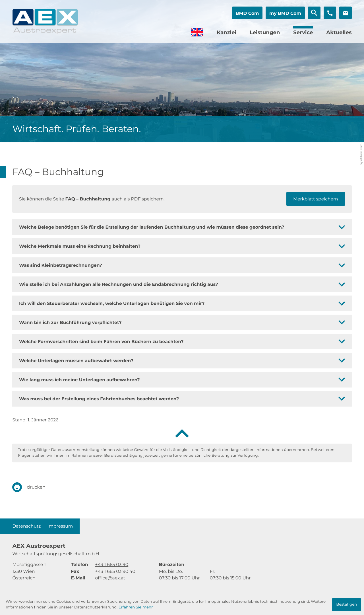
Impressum (60, 526)
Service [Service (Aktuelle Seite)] (303, 32)
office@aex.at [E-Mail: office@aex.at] (110, 578)
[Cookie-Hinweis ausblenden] (347, 605)
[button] (247, 13)
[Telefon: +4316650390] (112, 564)
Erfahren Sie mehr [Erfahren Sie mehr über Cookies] (136, 607)
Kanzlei (227, 32)
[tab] (182, 227)
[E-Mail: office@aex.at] (346, 13)
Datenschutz (26, 526)
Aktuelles (339, 32)
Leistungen (265, 32)
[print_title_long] (33, 487)
